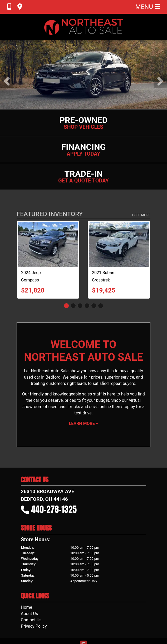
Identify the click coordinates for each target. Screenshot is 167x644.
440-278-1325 (54, 509)
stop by (128, 407)
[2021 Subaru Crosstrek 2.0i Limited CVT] (119, 244)
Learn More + (84, 423)
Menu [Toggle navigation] (148, 7)
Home (26, 607)
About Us (29, 614)
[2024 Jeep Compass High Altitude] (48, 244)
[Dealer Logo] (84, 27)
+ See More (141, 215)
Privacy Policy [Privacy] (34, 626)
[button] (7, 81)
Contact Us (31, 620)
